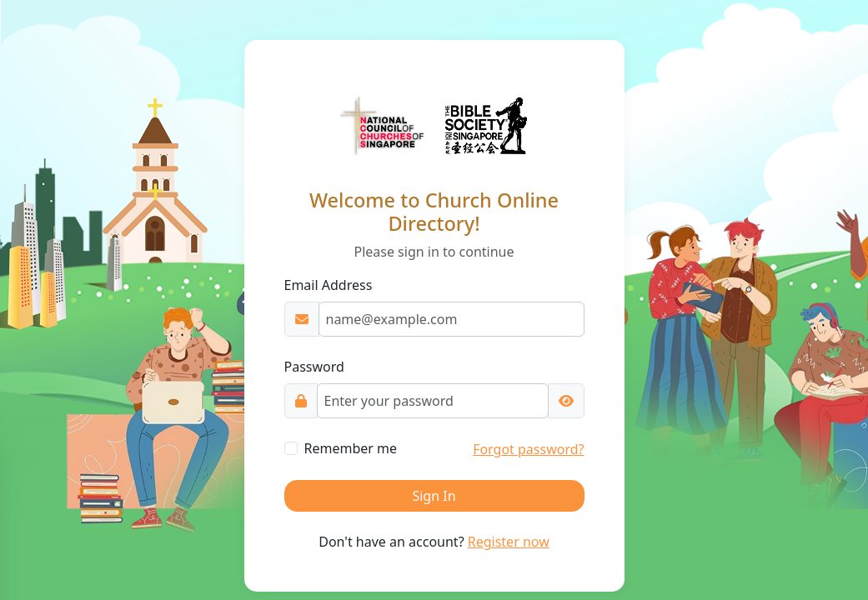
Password (314, 367)
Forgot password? (528, 449)
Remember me (351, 448)
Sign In (434, 496)
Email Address (329, 285)
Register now (509, 542)
